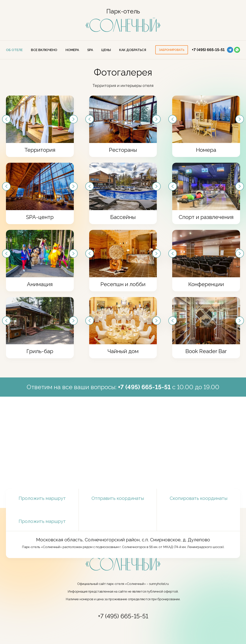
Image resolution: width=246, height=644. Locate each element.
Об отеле (14, 50)
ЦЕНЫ (106, 50)
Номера (72, 50)
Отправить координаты (118, 498)
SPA (90, 50)
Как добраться (133, 50)
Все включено (44, 50)
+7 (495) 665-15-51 (208, 50)
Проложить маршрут (42, 498)
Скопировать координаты (198, 498)
